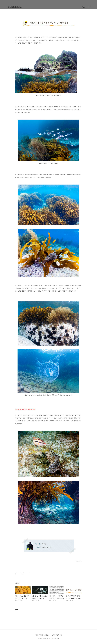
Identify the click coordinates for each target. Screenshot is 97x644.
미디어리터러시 (15, 7)
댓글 (18, 610)
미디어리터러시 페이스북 (42, 635)
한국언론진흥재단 (57, 635)
